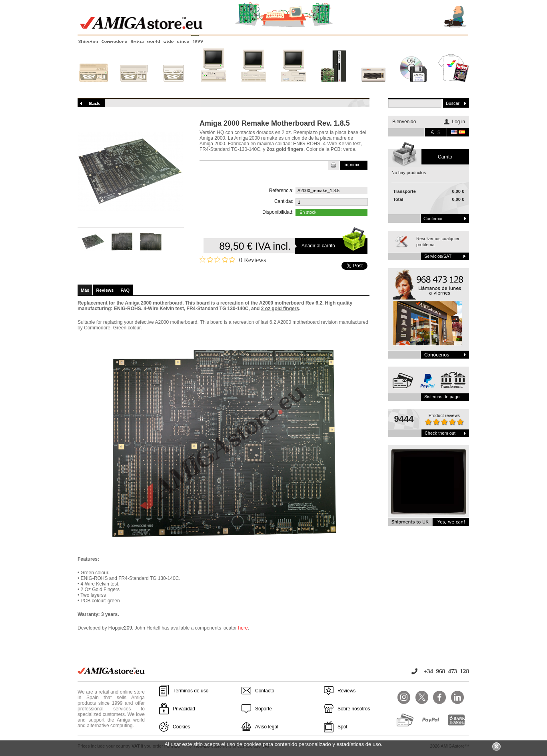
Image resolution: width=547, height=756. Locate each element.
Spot (342, 727)
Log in (458, 122)
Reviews (105, 290)
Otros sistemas (373, 87)
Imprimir (351, 164)
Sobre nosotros (354, 709)
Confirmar (433, 219)
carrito (445, 157)
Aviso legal (267, 727)
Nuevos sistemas (333, 87)
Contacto (265, 691)
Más (85, 290)
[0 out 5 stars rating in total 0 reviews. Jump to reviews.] (233, 260)
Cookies (181, 727)
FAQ (125, 290)
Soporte (264, 709)
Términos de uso (191, 691)
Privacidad (184, 709)
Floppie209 (120, 628)
